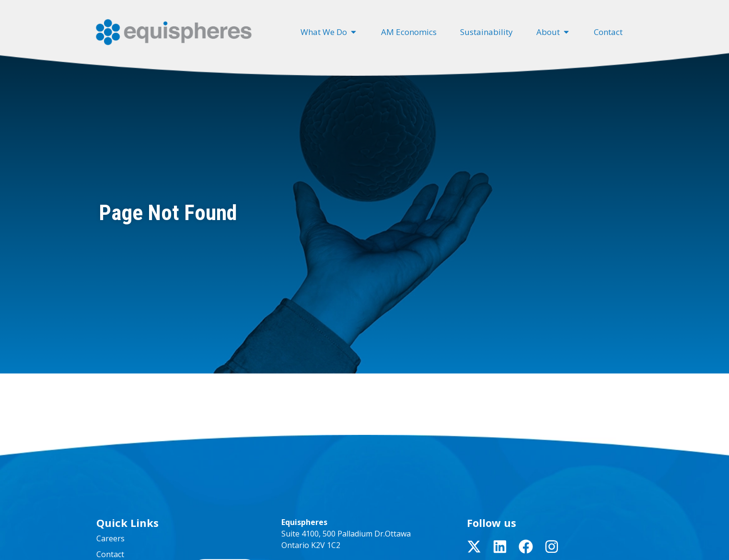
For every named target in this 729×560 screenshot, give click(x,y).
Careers (110, 538)
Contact (110, 554)
